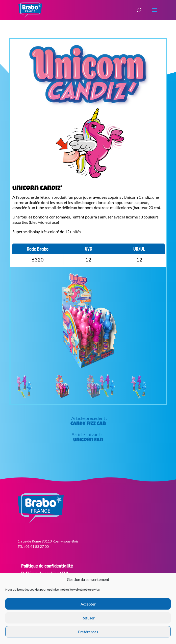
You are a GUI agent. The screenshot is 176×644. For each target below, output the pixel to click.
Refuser (88, 618)
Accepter (88, 604)
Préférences (88, 632)
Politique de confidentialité (47, 566)
